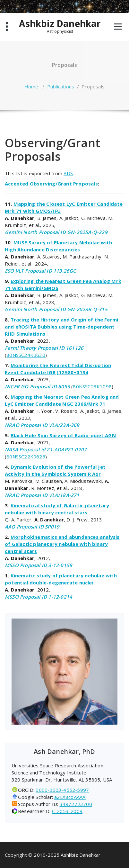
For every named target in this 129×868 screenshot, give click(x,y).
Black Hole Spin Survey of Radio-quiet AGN (63, 435)
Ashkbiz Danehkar (60, 24)
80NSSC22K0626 (26, 457)
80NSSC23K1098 (92, 386)
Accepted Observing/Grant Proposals (51, 184)
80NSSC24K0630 (26, 355)
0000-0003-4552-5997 (62, 790)
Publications (61, 86)
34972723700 (76, 804)
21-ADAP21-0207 (67, 449)
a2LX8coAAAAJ (70, 797)
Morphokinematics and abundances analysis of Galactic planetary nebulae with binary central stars (62, 544)
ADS (68, 173)
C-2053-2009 (67, 811)
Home (31, 86)
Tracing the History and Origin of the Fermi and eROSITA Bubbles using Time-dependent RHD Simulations (61, 327)
